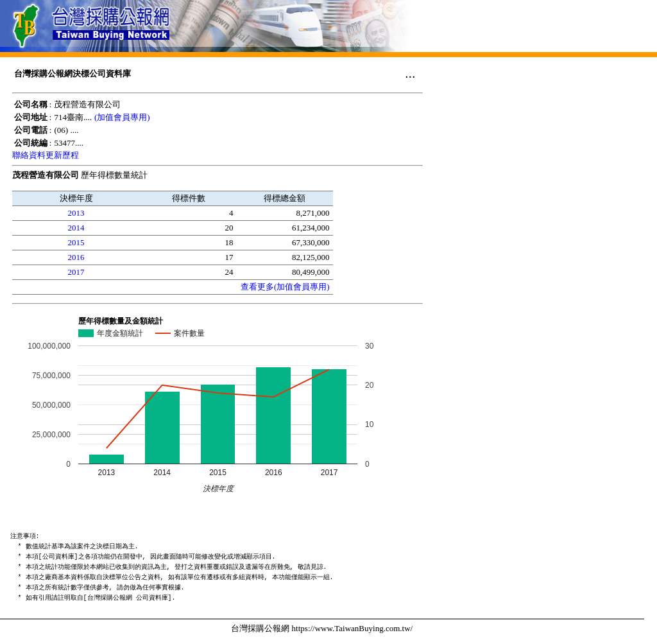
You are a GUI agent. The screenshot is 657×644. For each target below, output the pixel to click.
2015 (76, 242)
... (410, 73)
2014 (76, 228)
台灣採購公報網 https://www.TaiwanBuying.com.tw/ (322, 628)
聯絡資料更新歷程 (46, 155)
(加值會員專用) (122, 117)
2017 (76, 272)
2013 (76, 213)
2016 (76, 257)
